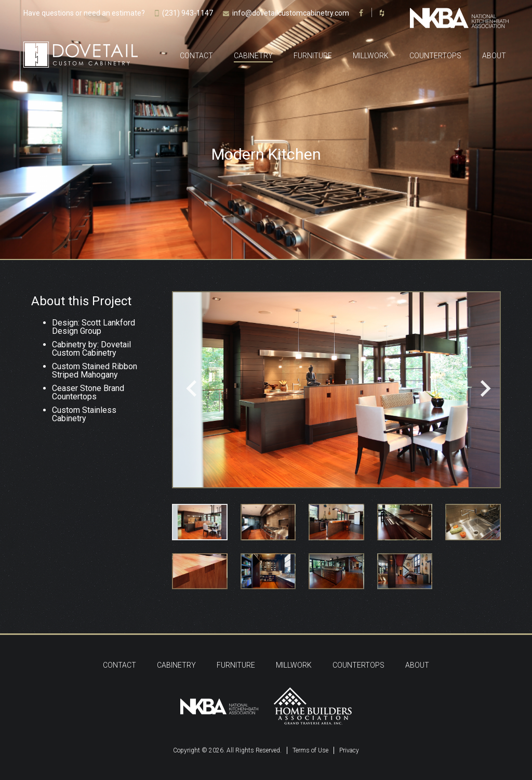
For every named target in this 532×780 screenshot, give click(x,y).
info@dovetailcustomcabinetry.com (291, 13)
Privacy (349, 750)
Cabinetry (253, 56)
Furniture (313, 56)
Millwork (371, 56)
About (494, 56)
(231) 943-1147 (188, 13)
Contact (196, 56)
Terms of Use (310, 750)
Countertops (435, 56)
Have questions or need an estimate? (84, 13)
